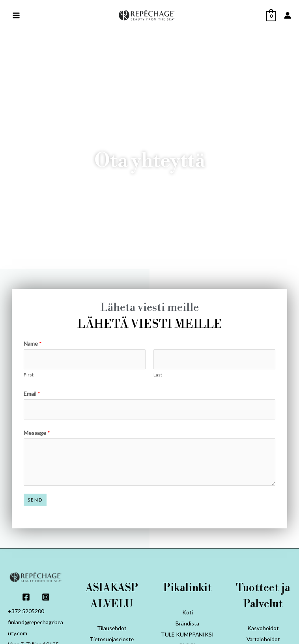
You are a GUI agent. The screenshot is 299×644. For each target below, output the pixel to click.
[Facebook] (26, 597)
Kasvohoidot (263, 628)
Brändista (187, 623)
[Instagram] (46, 597)
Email (32, 394)
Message (37, 433)
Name (33, 344)
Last (158, 375)
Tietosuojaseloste (112, 639)
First (29, 375)
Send (35, 500)
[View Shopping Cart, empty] (271, 16)
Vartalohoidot (263, 639)
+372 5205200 (26, 611)
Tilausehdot (112, 628)
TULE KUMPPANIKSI (188, 634)
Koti (188, 612)
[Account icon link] (288, 16)
